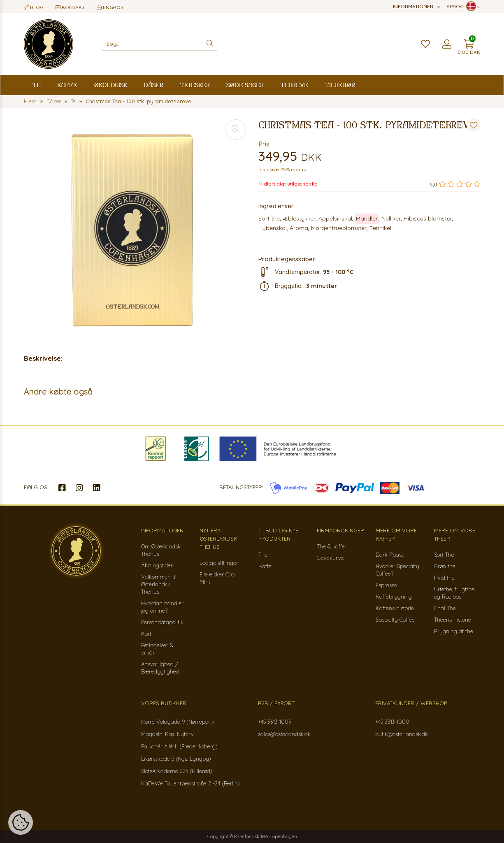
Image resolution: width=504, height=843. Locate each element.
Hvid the (444, 578)
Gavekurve (330, 558)
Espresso (386, 585)
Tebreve (294, 85)
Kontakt (70, 7)
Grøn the (445, 566)
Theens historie (453, 620)
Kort (146, 634)
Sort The (444, 555)
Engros (110, 7)
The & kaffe (331, 546)
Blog (34, 7)
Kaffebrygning (394, 597)
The (263, 555)
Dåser (153, 85)
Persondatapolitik (162, 622)
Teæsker (195, 85)
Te (36, 85)
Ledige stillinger (219, 563)
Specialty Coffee (395, 620)
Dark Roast (389, 555)
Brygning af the (454, 631)
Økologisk (110, 85)
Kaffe (67, 85)
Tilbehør (340, 85)
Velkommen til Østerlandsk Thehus (159, 584)
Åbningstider (157, 565)
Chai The (445, 608)
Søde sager (245, 85)
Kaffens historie (395, 608)
